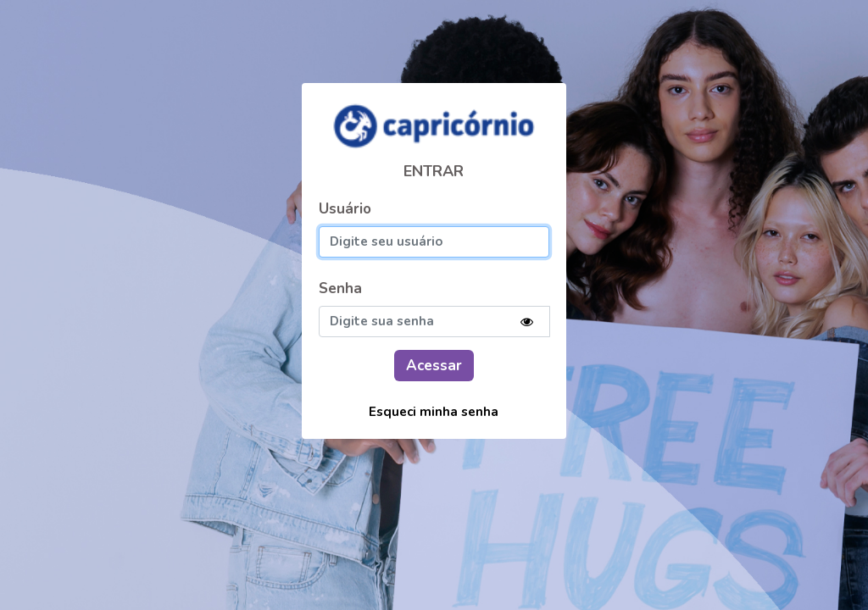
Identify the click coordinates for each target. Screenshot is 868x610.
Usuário (345, 209)
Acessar (434, 366)
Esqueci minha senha (434, 412)
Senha (340, 288)
